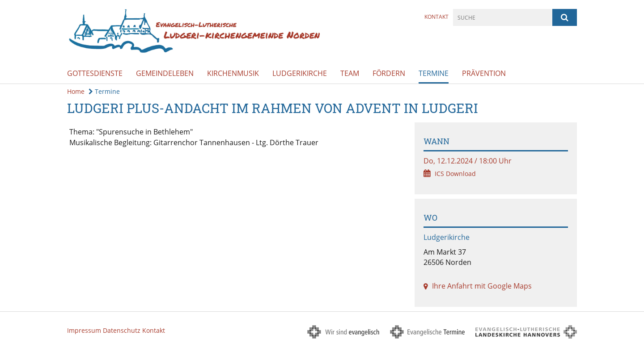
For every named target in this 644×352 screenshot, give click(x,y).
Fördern (389, 73)
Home (76, 91)
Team (350, 73)
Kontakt (436, 17)
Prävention (484, 73)
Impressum (84, 330)
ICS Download (455, 174)
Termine (434, 73)
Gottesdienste (95, 73)
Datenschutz (122, 330)
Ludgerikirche (300, 73)
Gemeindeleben (165, 73)
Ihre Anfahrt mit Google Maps (482, 286)
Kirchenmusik (233, 73)
